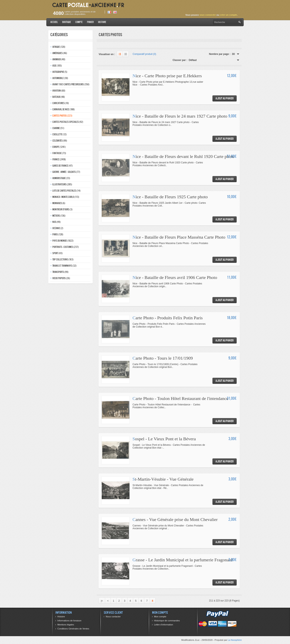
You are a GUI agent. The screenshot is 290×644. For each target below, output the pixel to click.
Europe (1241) (59, 147)
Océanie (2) (58, 228)
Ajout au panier (225, 98)
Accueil (54, 22)
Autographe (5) (60, 72)
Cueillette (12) (60, 134)
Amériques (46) (60, 53)
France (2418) (59, 159)
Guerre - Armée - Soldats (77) (66, 172)
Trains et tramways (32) (64, 266)
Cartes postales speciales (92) (68, 122)
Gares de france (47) (63, 166)
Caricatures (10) (61, 103)
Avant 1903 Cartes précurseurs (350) (71, 84)
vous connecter (208, 15)
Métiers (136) (59, 216)
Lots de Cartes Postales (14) (66, 191)
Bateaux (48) (59, 97)
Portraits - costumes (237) (66, 247)
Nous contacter (113, 617)
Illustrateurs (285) (62, 184)
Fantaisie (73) (59, 153)
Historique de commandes (167, 621)
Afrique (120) (59, 47)
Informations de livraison (69, 621)
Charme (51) (58, 128)
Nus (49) (56, 222)
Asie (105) (57, 66)
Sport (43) (57, 253)
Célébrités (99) (60, 141)
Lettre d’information (164, 625)
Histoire (102, 22)
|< (102, 601)
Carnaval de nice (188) (64, 109)
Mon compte (160, 617)
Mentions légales (66, 625)
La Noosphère (235, 640)
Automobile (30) (60, 78)
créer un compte (228, 15)
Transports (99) (60, 272)
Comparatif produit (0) (144, 54)
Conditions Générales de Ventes (73, 629)
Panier (90, 22)
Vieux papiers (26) (61, 278)
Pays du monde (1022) (63, 241)
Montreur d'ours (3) (62, 209)
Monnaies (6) (59, 203)
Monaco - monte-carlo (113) (66, 197)
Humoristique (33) (61, 178)
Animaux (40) (59, 59)
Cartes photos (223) (62, 116)
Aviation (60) (59, 91)
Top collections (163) (63, 259)
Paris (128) (58, 234)
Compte (79, 22)
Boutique (67, 22)
